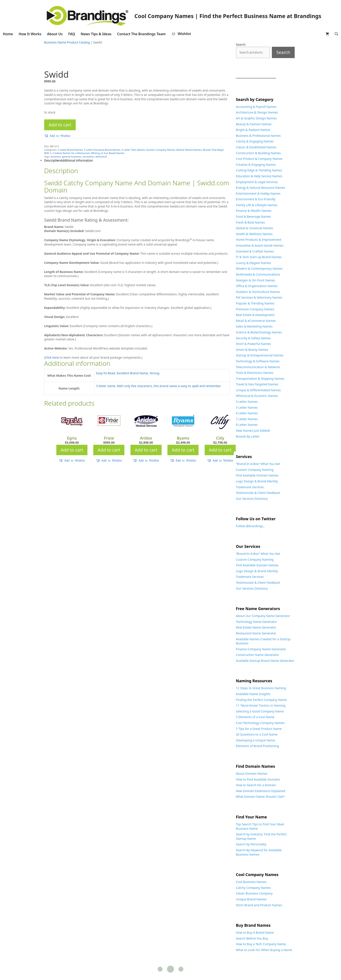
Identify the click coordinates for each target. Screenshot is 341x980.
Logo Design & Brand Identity (257, 481)
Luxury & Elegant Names (254, 263)
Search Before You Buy (252, 938)
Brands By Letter (248, 436)
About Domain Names (252, 773)
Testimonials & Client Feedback (258, 493)
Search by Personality (251, 844)
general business (72, 156)
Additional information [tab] (77, 160)
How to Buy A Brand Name (255, 932)
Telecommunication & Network (258, 367)
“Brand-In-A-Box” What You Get (258, 464)
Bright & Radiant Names (253, 130)
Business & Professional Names (258, 136)
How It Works (30, 34)
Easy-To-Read (105, 373)
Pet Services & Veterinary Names (259, 297)
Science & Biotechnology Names (259, 332)
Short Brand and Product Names (259, 905)
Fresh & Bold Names (250, 222)
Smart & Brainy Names (252, 350)
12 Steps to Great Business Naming (261, 688)
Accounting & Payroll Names (256, 107)
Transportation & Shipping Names (260, 379)
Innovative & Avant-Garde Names (260, 245)
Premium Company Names (255, 309)
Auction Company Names (161, 150)
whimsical (101, 156)
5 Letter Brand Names (70, 150)
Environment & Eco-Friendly (256, 199)
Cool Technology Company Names (260, 723)
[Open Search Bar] (336, 34)
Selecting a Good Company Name (260, 711)
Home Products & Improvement (259, 240)
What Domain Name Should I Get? (260, 797)
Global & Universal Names (255, 228)
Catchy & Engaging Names (255, 141)
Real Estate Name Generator (256, 627)
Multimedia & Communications (258, 274)
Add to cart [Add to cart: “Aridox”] (146, 450)
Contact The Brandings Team (141, 34)
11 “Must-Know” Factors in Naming (261, 705)
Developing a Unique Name (256, 740)
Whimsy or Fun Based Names (108, 153)
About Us (55, 34)
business (56, 156)
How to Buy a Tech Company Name (261, 944)
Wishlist (181, 34)
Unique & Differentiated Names (258, 390)
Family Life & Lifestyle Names (257, 205)
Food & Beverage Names (254, 217)
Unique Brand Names (251, 899)
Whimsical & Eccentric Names (257, 396)
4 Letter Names (247, 402)
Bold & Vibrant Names (189, 150)
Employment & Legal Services (257, 182)
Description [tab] (52, 160)
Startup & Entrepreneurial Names (260, 355)
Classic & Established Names (256, 147)
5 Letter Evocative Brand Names (102, 150)
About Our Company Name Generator (263, 616)
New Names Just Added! (253, 431)
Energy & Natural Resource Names (261, 188)
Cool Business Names (251, 882)
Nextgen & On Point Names (256, 280)
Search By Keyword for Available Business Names (259, 852)
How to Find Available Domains (258, 779)
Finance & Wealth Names (254, 211)
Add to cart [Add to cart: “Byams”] (183, 450)
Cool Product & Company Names (259, 159)
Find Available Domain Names (257, 475)
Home (8, 34)
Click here (52, 357)
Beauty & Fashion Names (254, 124)
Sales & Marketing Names (254, 326)
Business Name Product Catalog (67, 42)
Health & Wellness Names (254, 234)
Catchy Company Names (253, 888)
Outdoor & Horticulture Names (258, 292)
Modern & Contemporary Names (259, 268)
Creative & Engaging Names (256, 165)
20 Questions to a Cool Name (257, 734)
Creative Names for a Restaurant (71, 153)
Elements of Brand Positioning (258, 746)
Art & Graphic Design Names (256, 118)
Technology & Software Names (258, 361)
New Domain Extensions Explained (261, 791)
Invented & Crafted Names (255, 251)
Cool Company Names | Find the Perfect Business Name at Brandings (228, 16)
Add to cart (60, 125)
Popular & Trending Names (255, 303)
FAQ (72, 34)
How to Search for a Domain (256, 785)
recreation (88, 156)
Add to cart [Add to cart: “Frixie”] (109, 450)
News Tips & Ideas (96, 34)
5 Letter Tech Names (133, 150)
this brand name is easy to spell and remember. (187, 386)
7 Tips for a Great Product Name (259, 729)
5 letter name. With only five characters (124, 386)
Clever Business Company (254, 893)
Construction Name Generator (258, 655)
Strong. (155, 373)
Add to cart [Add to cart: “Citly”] (220, 450)
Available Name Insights (253, 694)
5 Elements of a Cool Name (255, 717)
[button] (57, 136)
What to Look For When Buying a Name (264, 950)
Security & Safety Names (253, 338)
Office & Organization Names (257, 286)
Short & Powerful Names (253, 344)
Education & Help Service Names (259, 176)
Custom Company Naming (255, 470)
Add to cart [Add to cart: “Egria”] (72, 450)
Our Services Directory (252, 499)
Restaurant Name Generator (256, 633)
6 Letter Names (247, 413)
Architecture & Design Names (257, 112)
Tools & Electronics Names (255, 373)
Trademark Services (250, 487)
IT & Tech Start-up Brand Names (259, 257)
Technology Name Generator (257, 622)
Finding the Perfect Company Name (261, 700)
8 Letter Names (247, 425)
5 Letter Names (247, 407)
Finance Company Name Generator (261, 649)
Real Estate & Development (255, 315)
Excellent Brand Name (132, 373)
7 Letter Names (247, 419)
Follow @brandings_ (250, 526)
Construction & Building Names (258, 153)
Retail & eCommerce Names (256, 321)
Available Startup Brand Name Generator (265, 661)
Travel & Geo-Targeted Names (257, 384)
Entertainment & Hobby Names (258, 193)
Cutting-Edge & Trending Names (259, 170)
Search (241, 44)
